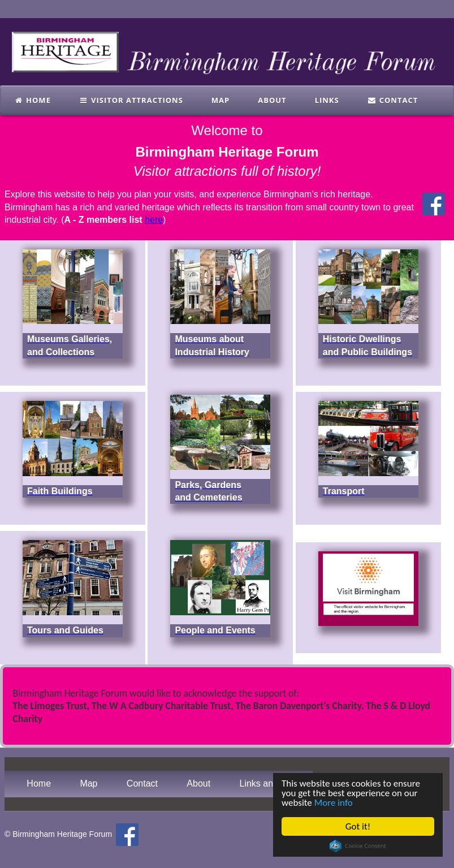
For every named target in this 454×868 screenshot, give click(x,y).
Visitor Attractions (131, 100)
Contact (393, 100)
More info (334, 803)
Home (33, 100)
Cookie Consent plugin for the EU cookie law (358, 846)
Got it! (358, 826)
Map (220, 100)
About (272, 100)
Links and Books (272, 783)
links (327, 100)
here (154, 220)
